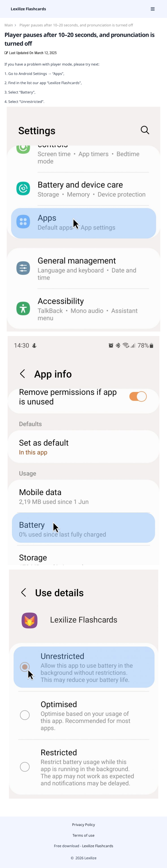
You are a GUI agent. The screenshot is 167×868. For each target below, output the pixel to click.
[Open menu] (152, 9)
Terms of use (83, 835)
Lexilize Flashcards (98, 846)
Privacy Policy (83, 825)
